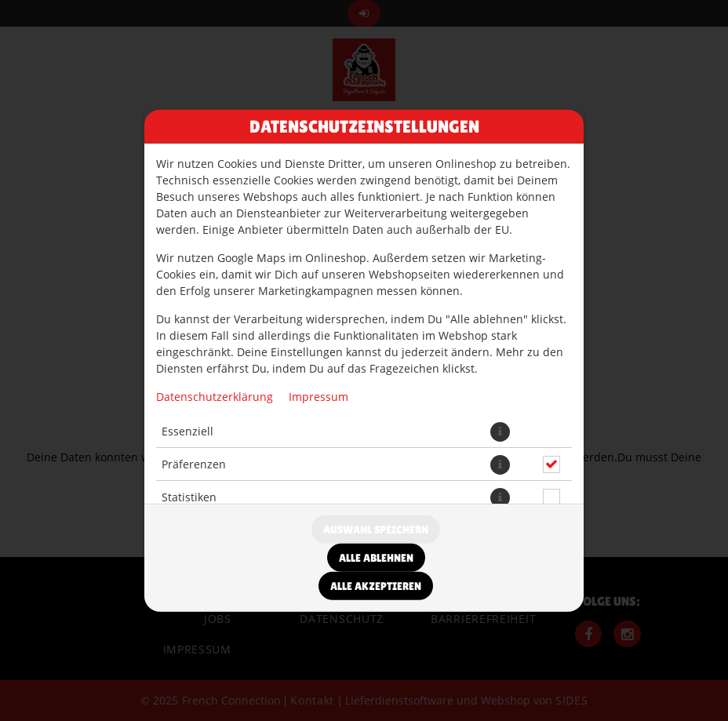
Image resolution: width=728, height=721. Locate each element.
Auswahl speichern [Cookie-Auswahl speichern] (376, 530)
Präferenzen (194, 464)
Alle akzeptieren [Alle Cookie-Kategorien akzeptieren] (376, 586)
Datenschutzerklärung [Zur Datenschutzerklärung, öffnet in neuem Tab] (215, 396)
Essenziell (187, 431)
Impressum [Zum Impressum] (318, 396)
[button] (500, 431)
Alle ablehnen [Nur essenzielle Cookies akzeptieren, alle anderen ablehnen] (376, 558)
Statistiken (189, 497)
